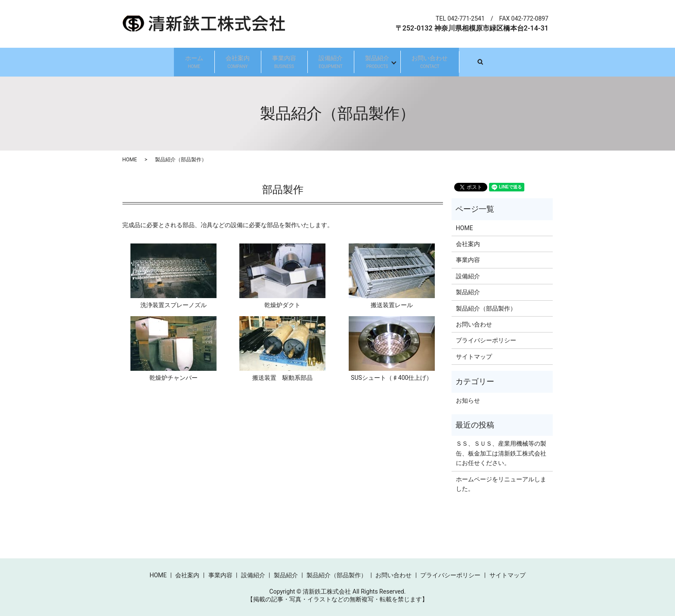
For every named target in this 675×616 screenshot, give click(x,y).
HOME (130, 160)
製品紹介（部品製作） (486, 308)
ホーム (145, 62)
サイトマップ (474, 356)
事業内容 (274, 62)
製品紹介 (407, 62)
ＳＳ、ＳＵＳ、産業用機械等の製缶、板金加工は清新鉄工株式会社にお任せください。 (501, 453)
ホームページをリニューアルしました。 (501, 484)
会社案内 (208, 62)
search (548, 62)
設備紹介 (341, 62)
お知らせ (468, 400)
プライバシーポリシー (486, 340)
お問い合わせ (479, 62)
